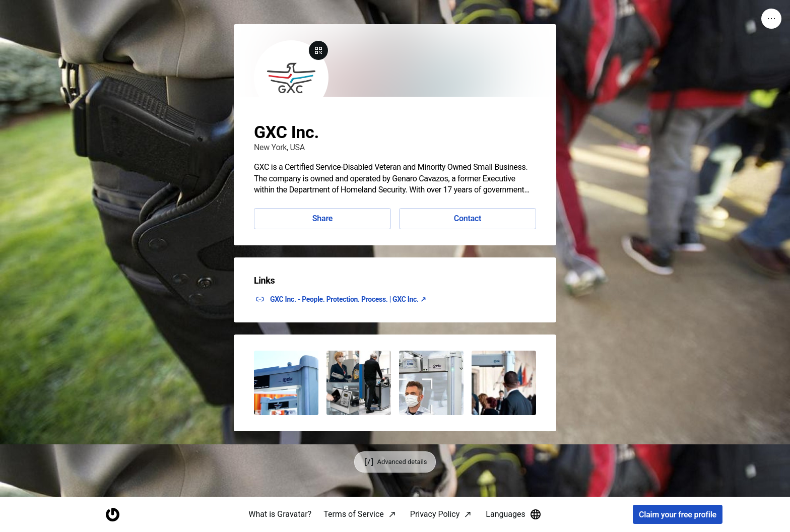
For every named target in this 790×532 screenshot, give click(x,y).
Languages (513, 514)
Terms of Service (354, 514)
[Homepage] (112, 515)
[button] (286, 383)
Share (322, 218)
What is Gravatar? (280, 514)
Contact (468, 218)
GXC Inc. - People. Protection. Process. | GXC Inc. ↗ (348, 299)
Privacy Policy (435, 514)
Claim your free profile (678, 515)
